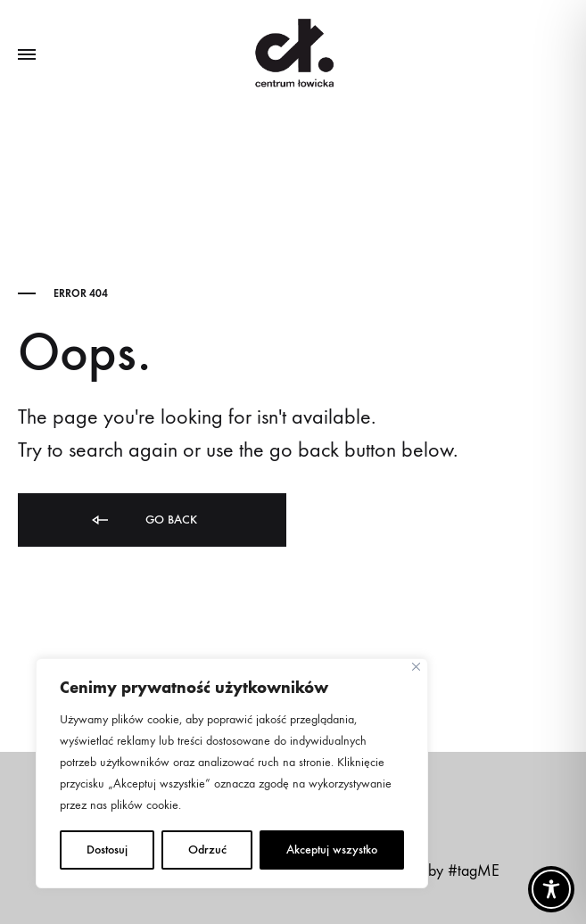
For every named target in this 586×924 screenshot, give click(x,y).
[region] (232, 773)
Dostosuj (107, 850)
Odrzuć (207, 850)
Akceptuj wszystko (332, 850)
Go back (143, 520)
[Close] (416, 667)
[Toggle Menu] (27, 55)
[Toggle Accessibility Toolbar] (551, 889)
